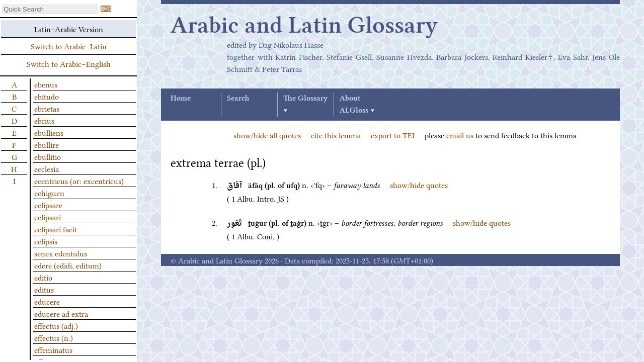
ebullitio (48, 156)
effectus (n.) (54, 337)
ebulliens (49, 132)
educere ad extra (61, 313)
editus (44, 289)
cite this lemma (336, 135)
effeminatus (53, 349)
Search (238, 99)
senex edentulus (61, 253)
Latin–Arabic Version (69, 29)
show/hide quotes (419, 185)
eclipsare (48, 205)
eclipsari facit (56, 229)
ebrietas (47, 108)
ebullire (47, 144)
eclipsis (46, 241)
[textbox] (50, 9)
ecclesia (47, 168)
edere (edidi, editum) (68, 265)
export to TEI (393, 135)
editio (43, 277)
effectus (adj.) (56, 325)
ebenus (46, 84)
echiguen (49, 193)
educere (47, 301)
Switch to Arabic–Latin (69, 46)
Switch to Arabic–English (69, 63)
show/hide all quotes (267, 135)
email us (460, 135)
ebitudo (47, 96)
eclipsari (48, 217)
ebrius (44, 120)
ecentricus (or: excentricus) (79, 180)
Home (181, 99)
